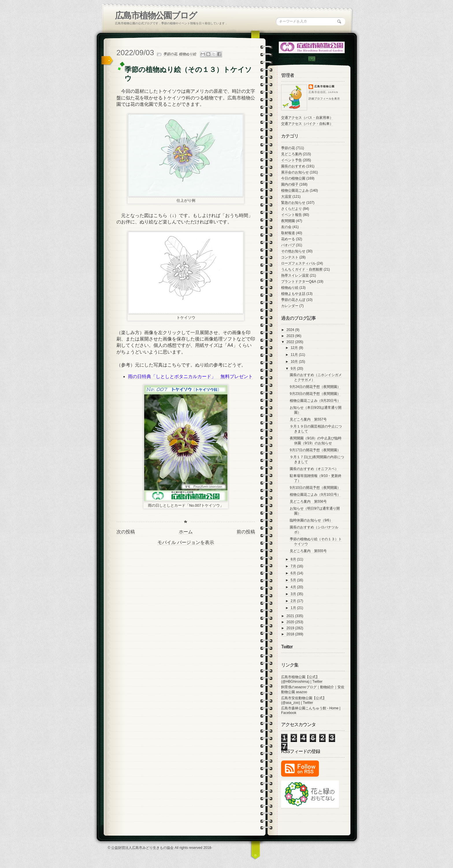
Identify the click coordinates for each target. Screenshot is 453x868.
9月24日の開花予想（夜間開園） (315, 387)
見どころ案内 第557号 (308, 419)
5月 (294, 580)
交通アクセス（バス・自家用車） (307, 118)
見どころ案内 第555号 (308, 551)
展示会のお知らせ (295, 172)
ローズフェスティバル (298, 263)
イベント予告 (292, 160)
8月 (294, 559)
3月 (294, 594)
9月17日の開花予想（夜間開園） (315, 450)
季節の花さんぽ (293, 300)
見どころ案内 (292, 154)
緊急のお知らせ (293, 203)
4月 (294, 587)
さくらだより (292, 209)
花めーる (288, 239)
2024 (291, 330)
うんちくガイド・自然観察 (302, 269)
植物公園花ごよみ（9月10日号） (315, 495)
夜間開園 (288, 221)
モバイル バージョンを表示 (186, 542)
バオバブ (288, 245)
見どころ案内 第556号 (308, 501)
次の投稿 (126, 532)
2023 (291, 336)
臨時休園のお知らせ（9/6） (311, 520)
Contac (311, 59)
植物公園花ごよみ (295, 190)
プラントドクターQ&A (299, 282)
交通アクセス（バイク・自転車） (307, 124)
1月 (294, 608)
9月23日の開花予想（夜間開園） (315, 394)
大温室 (286, 197)
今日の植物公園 (293, 178)
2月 (294, 601)
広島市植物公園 (324, 86)
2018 (291, 634)
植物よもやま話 (293, 294)
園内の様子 (290, 184)
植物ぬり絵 (187, 54)
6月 (294, 573)
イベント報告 (292, 215)
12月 (295, 348)
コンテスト (290, 257)
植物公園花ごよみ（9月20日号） (315, 401)
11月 (295, 355)
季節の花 (170, 54)
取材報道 (288, 233)
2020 (291, 622)
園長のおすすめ (293, 166)
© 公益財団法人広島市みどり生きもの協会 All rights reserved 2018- (160, 848)
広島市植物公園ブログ (156, 15)
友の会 (286, 227)
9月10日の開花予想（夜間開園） (315, 488)
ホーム (186, 532)
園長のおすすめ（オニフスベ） (314, 469)
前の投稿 (246, 532)
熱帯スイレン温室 (295, 275)
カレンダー (290, 306)
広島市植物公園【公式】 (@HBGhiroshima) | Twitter (302, 679)
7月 (294, 566)
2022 (291, 342)
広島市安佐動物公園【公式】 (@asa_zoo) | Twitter (304, 700)
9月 (294, 369)
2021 (291, 616)
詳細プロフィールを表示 (324, 99)
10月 (295, 362)
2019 (291, 628)
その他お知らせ (293, 251)
